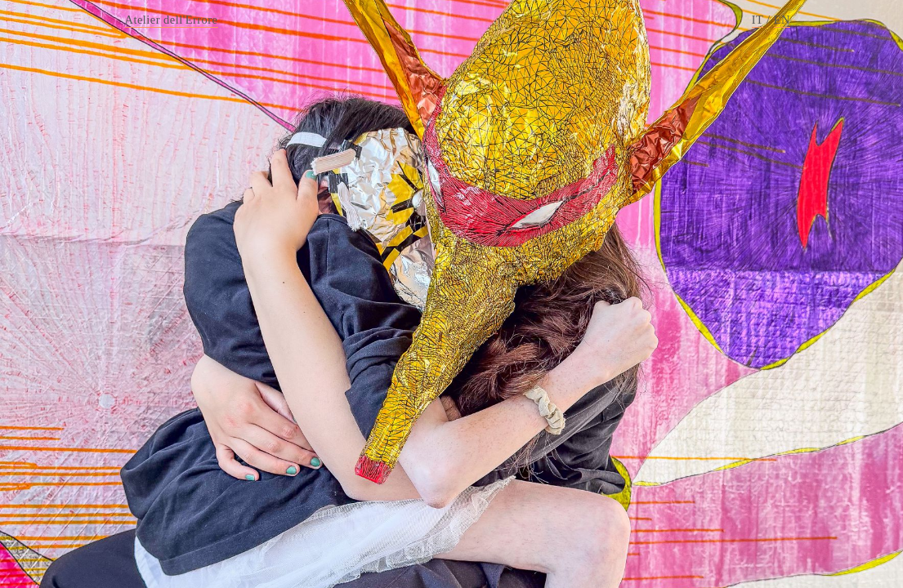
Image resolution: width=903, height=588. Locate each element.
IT (758, 20)
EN (782, 20)
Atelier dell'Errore (172, 20)
